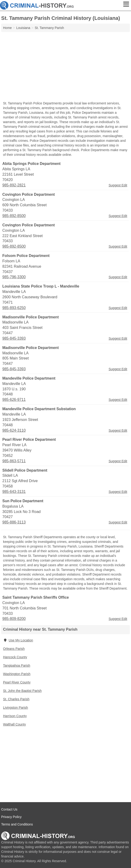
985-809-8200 (14, 619)
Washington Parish (17, 674)
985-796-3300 (14, 277)
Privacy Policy (11, 817)
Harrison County (15, 716)
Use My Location (18, 640)
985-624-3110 (14, 430)
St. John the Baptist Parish (22, 691)
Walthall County (15, 724)
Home (7, 28)
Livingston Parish (16, 708)
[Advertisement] (65, 67)
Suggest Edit (118, 185)
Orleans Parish (14, 649)
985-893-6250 (14, 308)
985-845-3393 (14, 338)
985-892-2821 (14, 185)
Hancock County (15, 657)
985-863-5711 (14, 461)
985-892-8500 (14, 216)
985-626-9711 (14, 400)
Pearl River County (17, 682)
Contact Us (9, 809)
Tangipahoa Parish (17, 665)
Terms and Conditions (17, 824)
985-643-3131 (14, 492)
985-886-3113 (14, 522)
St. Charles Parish (16, 699)
